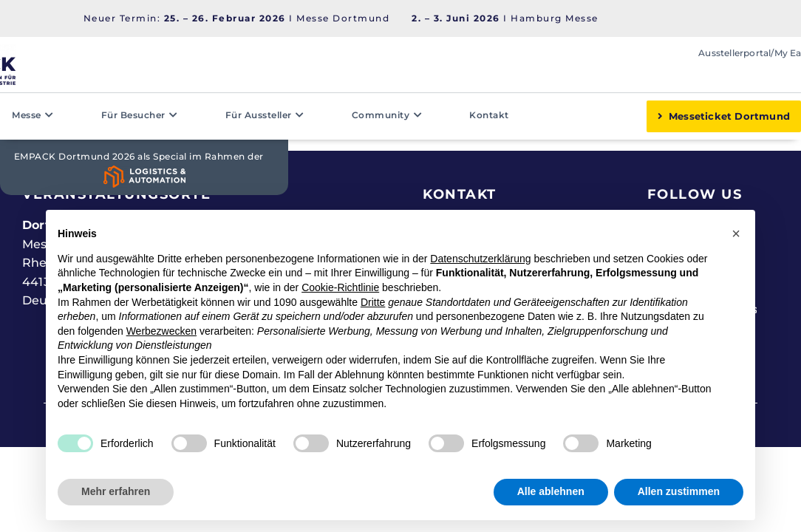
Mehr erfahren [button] (116, 491)
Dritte (373, 302)
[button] (736, 233)
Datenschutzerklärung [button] (480, 259)
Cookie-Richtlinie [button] (340, 287)
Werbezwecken (161, 331)
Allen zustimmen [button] (679, 491)
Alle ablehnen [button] (551, 491)
